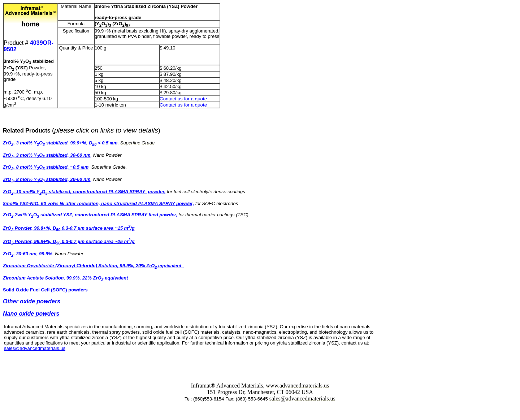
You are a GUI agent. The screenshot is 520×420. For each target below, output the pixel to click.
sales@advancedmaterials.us (35, 348)
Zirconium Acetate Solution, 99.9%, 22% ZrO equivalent (66, 278)
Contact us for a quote (183, 99)
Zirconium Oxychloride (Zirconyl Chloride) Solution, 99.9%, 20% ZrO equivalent (93, 266)
